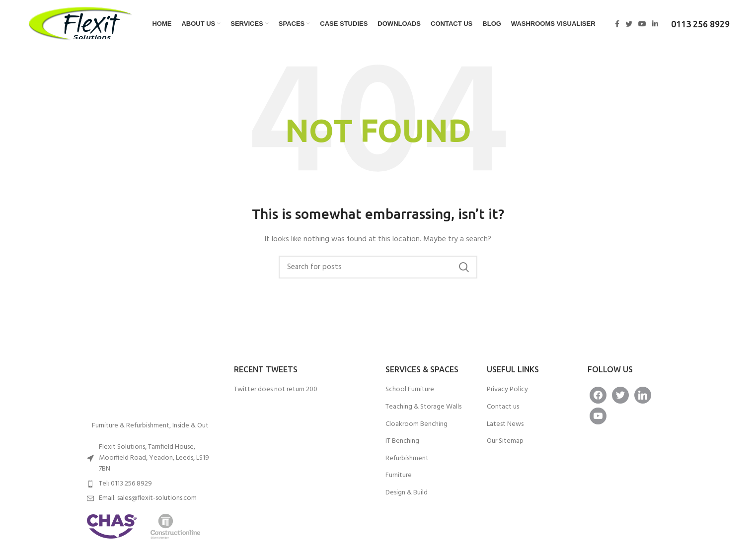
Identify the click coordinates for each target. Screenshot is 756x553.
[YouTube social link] (642, 24)
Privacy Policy (507, 390)
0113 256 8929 (700, 24)
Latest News (505, 424)
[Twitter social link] (629, 24)
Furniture (399, 476)
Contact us (503, 407)
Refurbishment (407, 459)
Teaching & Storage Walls (423, 407)
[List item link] (151, 484)
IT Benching (402, 441)
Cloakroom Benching (416, 424)
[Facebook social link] (617, 24)
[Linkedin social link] (655, 24)
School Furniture (410, 390)
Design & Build (407, 493)
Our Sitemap (505, 441)
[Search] (378, 267)
